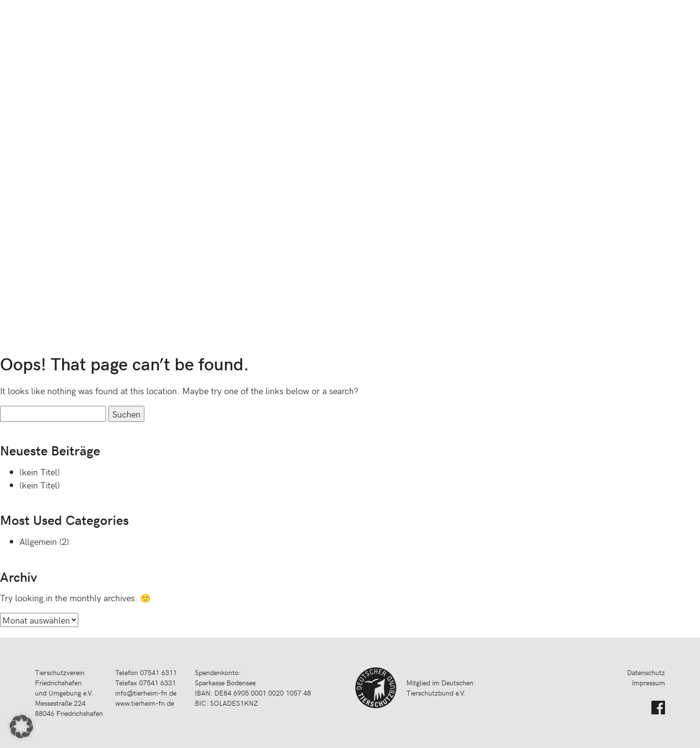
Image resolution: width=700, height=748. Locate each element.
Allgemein (38, 541)
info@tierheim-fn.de (146, 693)
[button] (21, 727)
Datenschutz (646, 672)
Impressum (648, 683)
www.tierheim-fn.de (145, 703)
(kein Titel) (40, 472)
